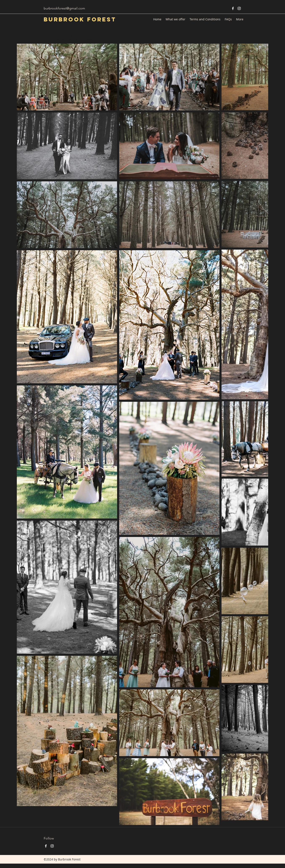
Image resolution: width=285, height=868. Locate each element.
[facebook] (233, 8)
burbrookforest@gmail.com (64, 8)
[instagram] (239, 8)
